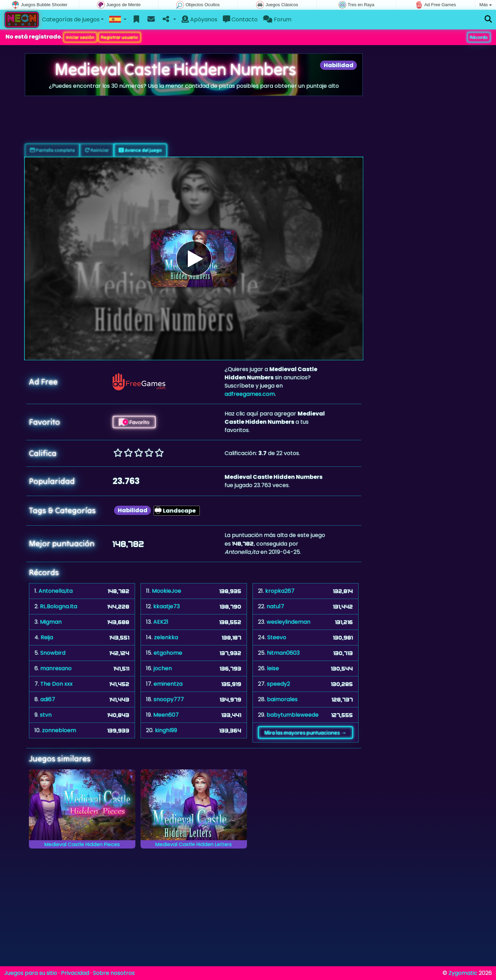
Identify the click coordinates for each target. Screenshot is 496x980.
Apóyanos (199, 19)
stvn (46, 715)
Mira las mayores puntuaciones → (305, 733)
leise (273, 668)
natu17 (275, 606)
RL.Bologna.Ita (59, 606)
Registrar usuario (120, 37)
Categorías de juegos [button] (71, 19)
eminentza (168, 684)
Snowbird (53, 653)
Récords (479, 37)
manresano (56, 668)
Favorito (134, 422)
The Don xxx (56, 684)
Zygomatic (463, 973)
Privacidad (75, 973)
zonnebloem (59, 730)
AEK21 (161, 622)
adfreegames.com (250, 394)
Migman (51, 622)
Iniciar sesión (80, 37)
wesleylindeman (288, 622)
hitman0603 (283, 653)
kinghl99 (166, 730)
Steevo (277, 637)
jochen (163, 668)
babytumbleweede (293, 715)
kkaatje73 (167, 606)
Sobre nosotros (114, 973)
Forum (277, 19)
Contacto (240, 19)
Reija (47, 637)
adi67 (48, 699)
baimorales (282, 699)
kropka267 (280, 591)
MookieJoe (167, 591)
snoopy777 (169, 699)
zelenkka (166, 637)
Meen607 (166, 715)
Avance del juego (140, 150)
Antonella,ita (56, 591)
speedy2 (278, 684)
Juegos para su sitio (31, 973)
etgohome (168, 653)
